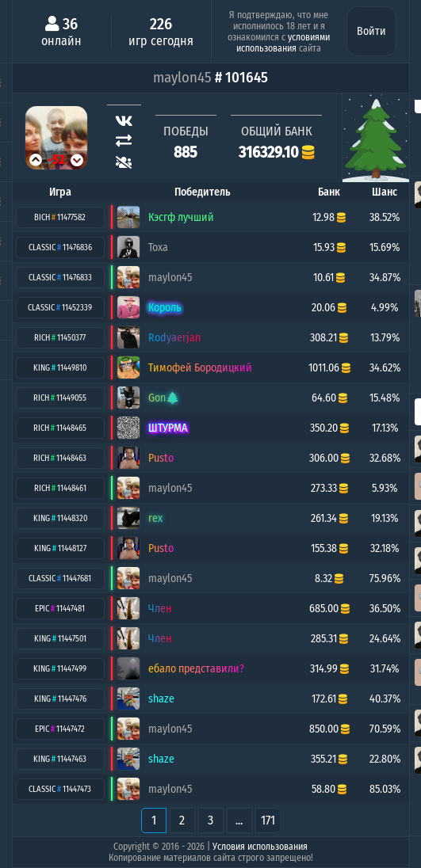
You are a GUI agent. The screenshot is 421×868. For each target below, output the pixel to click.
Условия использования (260, 847)
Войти (371, 31)
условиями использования (283, 43)
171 (268, 820)
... (239, 820)
